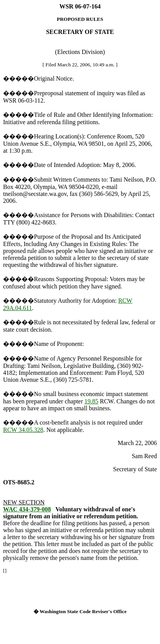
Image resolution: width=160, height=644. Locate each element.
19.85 (91, 401)
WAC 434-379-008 (27, 509)
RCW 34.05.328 (23, 430)
